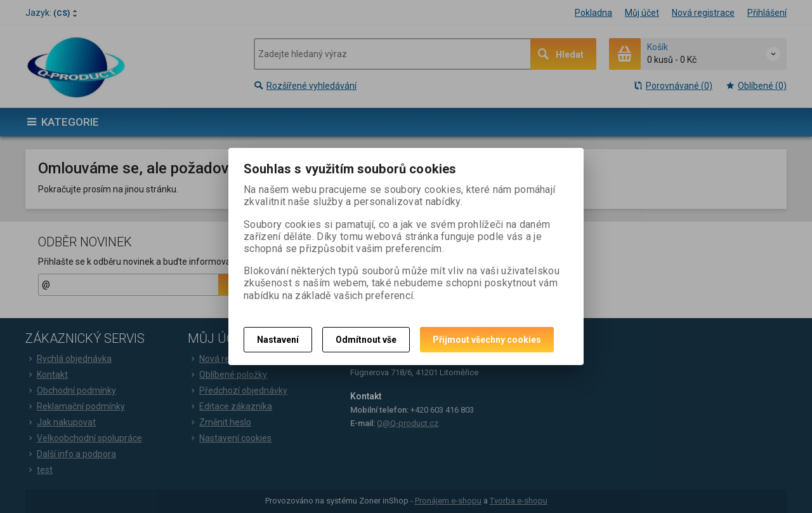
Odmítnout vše (366, 340)
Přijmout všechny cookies (487, 340)
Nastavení (278, 340)
